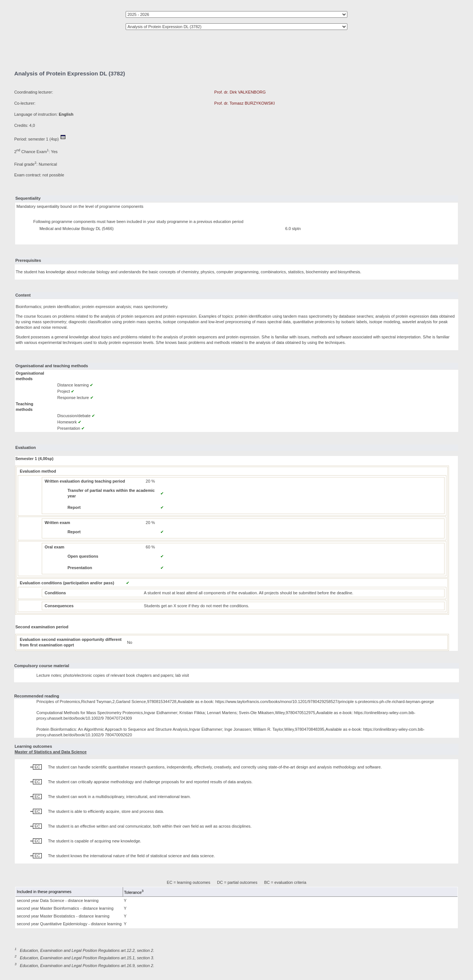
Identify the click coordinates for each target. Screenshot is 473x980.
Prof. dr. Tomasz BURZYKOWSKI (245, 103)
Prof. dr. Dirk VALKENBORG (240, 92)
